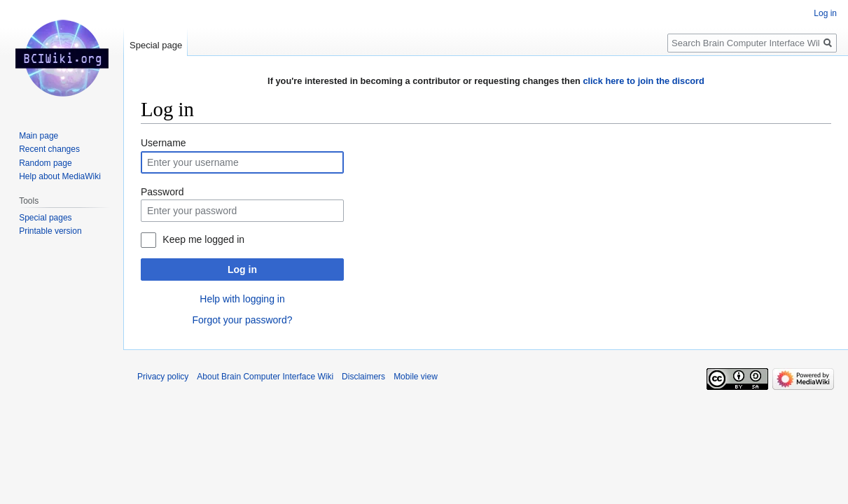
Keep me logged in (203, 239)
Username (164, 143)
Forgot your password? (242, 320)
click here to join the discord (644, 81)
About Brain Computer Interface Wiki (265, 377)
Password (162, 192)
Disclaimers (363, 377)
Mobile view (416, 377)
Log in (242, 269)
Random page (45, 163)
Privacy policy (163, 377)
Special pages (45, 218)
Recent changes (49, 149)
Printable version (50, 231)
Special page (156, 45)
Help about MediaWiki (60, 176)
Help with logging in (242, 299)
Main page (39, 136)
